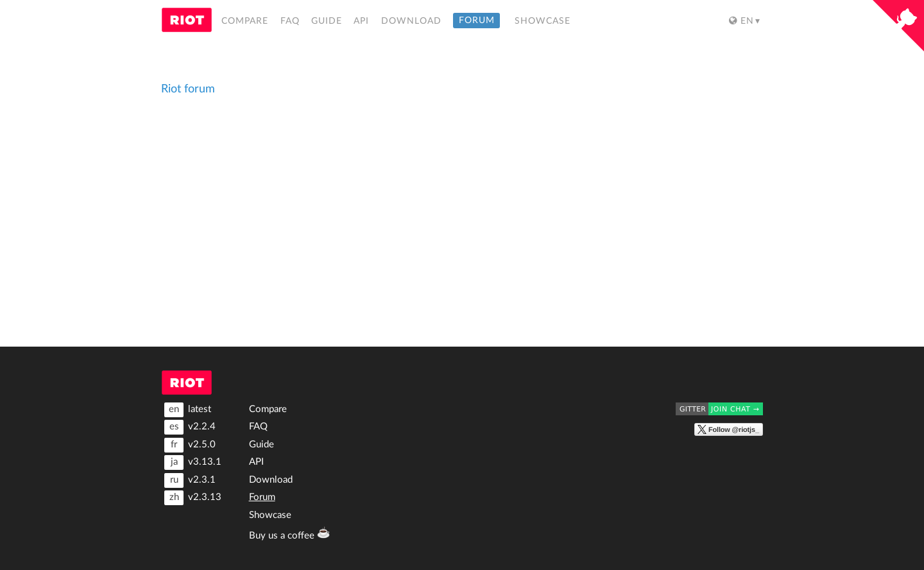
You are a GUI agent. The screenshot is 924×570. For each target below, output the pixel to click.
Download (411, 21)
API (361, 21)
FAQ (290, 21)
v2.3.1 (190, 480)
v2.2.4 (190, 427)
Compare (245, 21)
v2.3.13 (193, 498)
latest (188, 410)
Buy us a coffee (284, 533)
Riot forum (188, 89)
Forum (477, 21)
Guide (327, 21)
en (741, 21)
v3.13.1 (193, 462)
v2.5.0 (190, 445)
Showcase (543, 21)
